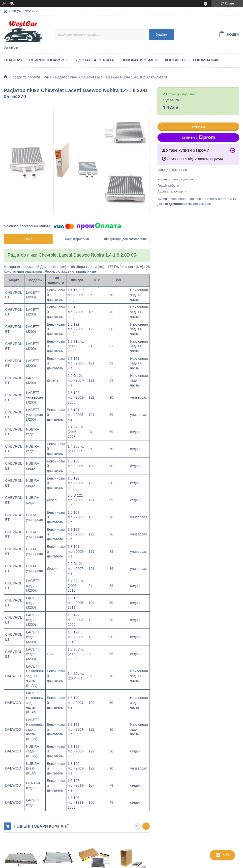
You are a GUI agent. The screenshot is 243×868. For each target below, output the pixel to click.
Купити (198, 127)
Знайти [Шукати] (162, 35)
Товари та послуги (25, 77)
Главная (13, 60)
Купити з (198, 138)
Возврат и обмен (139, 60)
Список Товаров (47, 60)
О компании (206, 60)
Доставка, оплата (95, 60)
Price (48, 77)
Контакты (175, 60)
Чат (222, 855)
